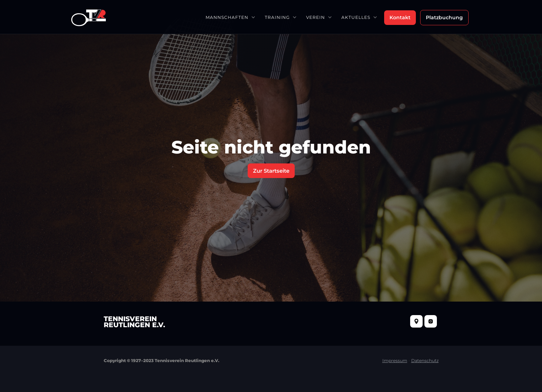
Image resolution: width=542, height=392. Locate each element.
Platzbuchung (444, 17)
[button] (230, 17)
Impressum (395, 360)
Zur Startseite (271, 171)
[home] (89, 17)
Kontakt (400, 17)
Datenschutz (425, 360)
